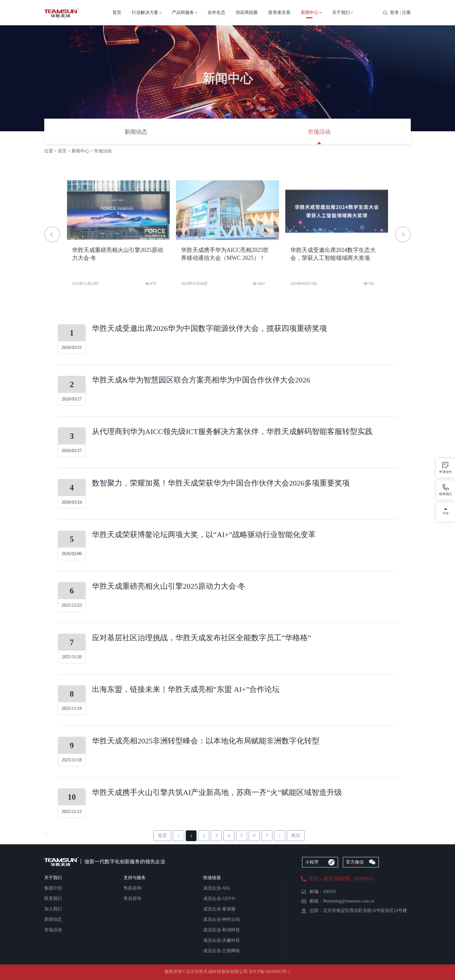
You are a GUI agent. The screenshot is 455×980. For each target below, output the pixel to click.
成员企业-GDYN (219, 899)
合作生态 (216, 12)
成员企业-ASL (217, 888)
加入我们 (53, 909)
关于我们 (341, 12)
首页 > (65, 151)
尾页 (296, 836)
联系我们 (53, 899)
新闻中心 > (83, 151)
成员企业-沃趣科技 (222, 940)
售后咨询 (132, 899)
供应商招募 (247, 12)
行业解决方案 (145, 12)
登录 (394, 12)
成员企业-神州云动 (222, 919)
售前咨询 (132, 888)
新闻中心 (310, 12)
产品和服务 (183, 12)
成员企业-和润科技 (222, 930)
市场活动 (319, 132)
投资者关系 (279, 12)
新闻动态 (136, 132)
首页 (117, 12)
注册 (406, 12)
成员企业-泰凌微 (219, 909)
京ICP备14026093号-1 (269, 972)
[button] (403, 234)
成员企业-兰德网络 (222, 951)
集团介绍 (53, 888)
